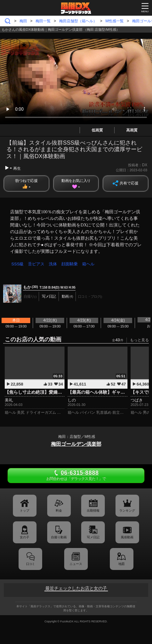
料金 (59, 511)
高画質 (132, 130)
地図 (121, 564)
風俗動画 (127, 537)
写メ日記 (93, 537)
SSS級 (17, 264)
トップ (25, 511)
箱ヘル (88, 264)
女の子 (25, 537)
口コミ (30, 564)
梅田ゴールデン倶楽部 (76, 444)
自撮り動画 (59, 537)
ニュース (76, 564)
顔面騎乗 (70, 264)
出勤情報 (93, 511)
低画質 (97, 130)
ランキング (127, 511)
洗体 (53, 264)
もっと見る (139, 340)
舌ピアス (36, 264)
